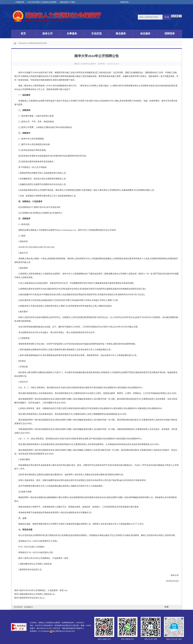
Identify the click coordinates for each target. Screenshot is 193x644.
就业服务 (121, 34)
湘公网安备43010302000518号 (62, 631)
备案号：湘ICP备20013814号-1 (41, 628)
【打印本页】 (18, 607)
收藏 (167, 607)
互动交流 (96, 34)
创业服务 (145, 34)
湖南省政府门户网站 (68, 2)
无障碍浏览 (125, 2)
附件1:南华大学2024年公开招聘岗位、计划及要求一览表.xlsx (41, 590)
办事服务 (72, 34)
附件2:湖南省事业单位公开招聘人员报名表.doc (35, 594)
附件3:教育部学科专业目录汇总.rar (29, 598)
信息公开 (25, 43)
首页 (23, 34)
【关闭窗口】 (28, 607)
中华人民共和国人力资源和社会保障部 (42, 2)
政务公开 (48, 34)
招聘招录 (170, 34)
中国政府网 (20, 2)
